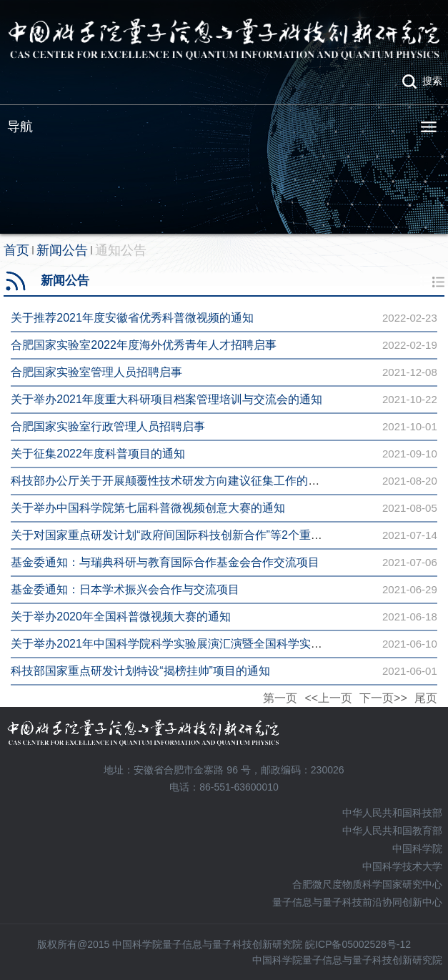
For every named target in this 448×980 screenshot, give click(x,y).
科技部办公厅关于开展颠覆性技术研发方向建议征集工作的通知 (171, 481)
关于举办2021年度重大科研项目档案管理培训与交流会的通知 (166, 399)
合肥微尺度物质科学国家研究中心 (367, 884)
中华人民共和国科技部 (392, 813)
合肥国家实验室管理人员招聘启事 (96, 372)
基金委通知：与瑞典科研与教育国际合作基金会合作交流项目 (165, 562)
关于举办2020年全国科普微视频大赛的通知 (121, 617)
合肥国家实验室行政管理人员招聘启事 (108, 426)
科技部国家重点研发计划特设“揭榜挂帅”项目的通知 (140, 671)
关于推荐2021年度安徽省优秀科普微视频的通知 (132, 318)
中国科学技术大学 (402, 866)
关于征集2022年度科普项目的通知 (98, 454)
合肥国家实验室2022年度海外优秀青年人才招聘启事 (144, 345)
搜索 (432, 81)
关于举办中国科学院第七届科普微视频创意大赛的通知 (148, 508)
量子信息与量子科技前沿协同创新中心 (357, 902)
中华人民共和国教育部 (392, 831)
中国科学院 (417, 848)
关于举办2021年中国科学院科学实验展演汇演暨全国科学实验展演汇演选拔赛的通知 (224, 644)
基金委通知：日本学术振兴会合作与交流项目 (125, 589)
